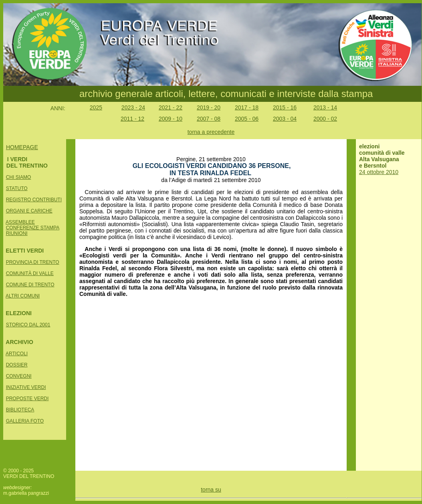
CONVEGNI (19, 376)
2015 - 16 (285, 107)
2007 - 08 (209, 119)
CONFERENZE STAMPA (33, 228)
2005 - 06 (247, 119)
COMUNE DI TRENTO (30, 285)
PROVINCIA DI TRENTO (33, 262)
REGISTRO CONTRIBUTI (34, 200)
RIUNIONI (17, 233)
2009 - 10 (171, 119)
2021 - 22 (171, 107)
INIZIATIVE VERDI (26, 387)
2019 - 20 (209, 107)
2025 (96, 107)
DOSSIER (17, 365)
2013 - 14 (325, 107)
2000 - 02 (325, 119)
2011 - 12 (132, 119)
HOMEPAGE (22, 147)
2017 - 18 (247, 107)
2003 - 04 (285, 119)
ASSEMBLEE (20, 222)
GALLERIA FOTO (25, 421)
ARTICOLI (17, 354)
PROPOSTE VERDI (27, 399)
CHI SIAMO (19, 177)
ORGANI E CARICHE (29, 211)
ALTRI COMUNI (23, 296)
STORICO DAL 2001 (28, 325)
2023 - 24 (133, 107)
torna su (211, 490)
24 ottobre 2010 (379, 172)
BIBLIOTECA (20, 410)
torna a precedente (211, 132)
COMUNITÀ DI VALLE (30, 273)
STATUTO (17, 188)
